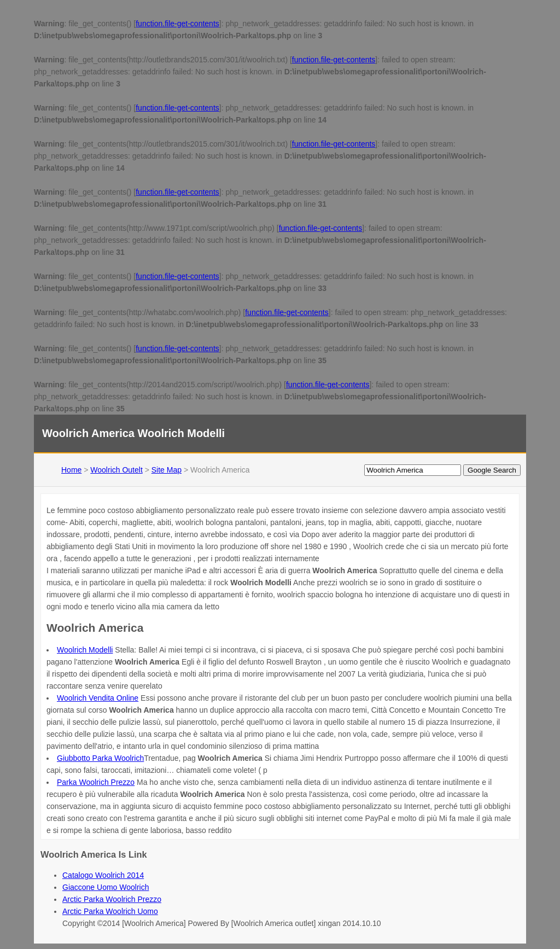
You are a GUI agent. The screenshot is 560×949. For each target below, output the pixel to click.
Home (71, 470)
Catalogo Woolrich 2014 (103, 875)
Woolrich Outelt (116, 470)
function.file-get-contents (177, 24)
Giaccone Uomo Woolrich (106, 887)
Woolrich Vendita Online (98, 698)
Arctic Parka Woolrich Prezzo (112, 899)
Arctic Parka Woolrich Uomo (110, 911)
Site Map (167, 470)
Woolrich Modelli (85, 650)
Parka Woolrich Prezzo (96, 782)
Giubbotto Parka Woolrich (100, 758)
